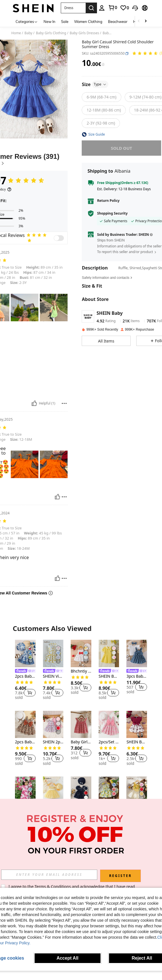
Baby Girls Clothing (51, 33)
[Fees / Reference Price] (103, 65)
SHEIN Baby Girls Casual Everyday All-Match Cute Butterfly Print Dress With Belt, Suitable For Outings (137, 742)
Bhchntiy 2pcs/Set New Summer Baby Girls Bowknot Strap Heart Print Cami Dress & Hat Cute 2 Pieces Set (81, 671)
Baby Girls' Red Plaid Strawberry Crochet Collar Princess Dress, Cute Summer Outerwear (81, 742)
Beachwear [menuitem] (118, 22)
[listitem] (25, 671)
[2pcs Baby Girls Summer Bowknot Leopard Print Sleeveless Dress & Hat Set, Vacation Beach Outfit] (25, 725)
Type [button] (100, 84)
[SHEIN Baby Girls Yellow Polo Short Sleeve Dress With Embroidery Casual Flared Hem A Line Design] (109, 653)
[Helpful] (34, 403)
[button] (73, 8)
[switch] (59, 238)
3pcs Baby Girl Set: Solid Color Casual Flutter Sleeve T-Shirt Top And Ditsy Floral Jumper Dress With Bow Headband (137, 676)
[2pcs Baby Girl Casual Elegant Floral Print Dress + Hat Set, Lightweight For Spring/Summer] (25, 653)
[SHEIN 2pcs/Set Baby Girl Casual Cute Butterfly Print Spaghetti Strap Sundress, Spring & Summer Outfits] (53, 725)
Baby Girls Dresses (85, 33)
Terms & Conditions (53, 886)
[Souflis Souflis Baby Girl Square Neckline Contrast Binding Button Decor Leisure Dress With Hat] (81, 790)
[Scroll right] (146, 21)
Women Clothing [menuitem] (88, 22)
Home (16, 33)
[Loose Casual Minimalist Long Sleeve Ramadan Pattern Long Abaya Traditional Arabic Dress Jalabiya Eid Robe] (25, 790)
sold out (121, 148)
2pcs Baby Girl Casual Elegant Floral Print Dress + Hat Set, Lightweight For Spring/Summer (25, 676)
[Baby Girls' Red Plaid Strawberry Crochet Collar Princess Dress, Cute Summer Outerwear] (81, 725)
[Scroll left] (139, 21)
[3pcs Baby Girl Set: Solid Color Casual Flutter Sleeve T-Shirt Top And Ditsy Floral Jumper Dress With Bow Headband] (137, 653)
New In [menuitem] (49, 22)
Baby (29, 33)
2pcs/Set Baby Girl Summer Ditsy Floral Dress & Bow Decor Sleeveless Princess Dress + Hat (109, 742)
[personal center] (102, 8)
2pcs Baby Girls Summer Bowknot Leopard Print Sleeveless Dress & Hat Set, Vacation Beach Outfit (25, 742)
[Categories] (27, 21)
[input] (49, 875)
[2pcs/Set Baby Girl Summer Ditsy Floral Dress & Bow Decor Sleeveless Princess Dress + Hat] (109, 725)
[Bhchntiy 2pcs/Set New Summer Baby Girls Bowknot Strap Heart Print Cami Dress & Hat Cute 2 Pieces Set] (81, 653)
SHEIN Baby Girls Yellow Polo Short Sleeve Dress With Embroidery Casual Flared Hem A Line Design (109, 676)
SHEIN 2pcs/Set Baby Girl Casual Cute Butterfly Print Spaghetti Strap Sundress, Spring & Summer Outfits (53, 742)
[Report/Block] (64, 403)
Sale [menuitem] (65, 22)
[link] (113, 8)
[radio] (101, 97)
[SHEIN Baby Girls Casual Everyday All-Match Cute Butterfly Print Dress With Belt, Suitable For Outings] (137, 725)
